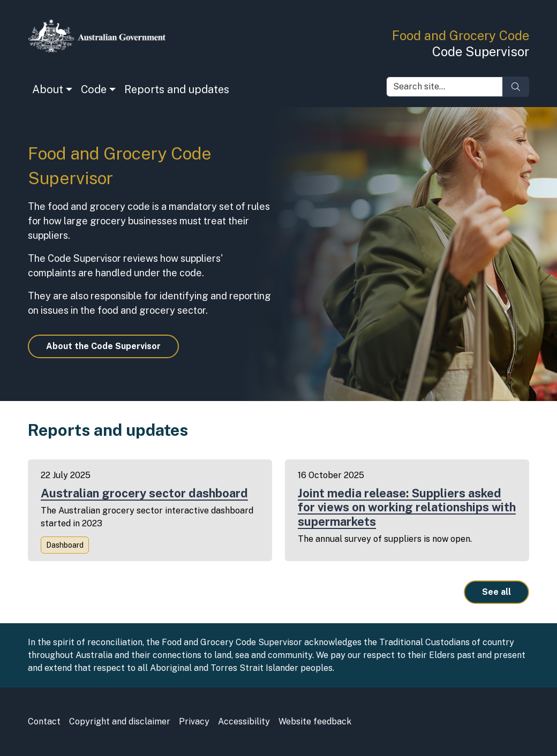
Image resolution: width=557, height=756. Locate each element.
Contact (44, 721)
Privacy (194, 721)
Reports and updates (177, 89)
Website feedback (315, 721)
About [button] (48, 89)
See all (496, 592)
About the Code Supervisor (103, 346)
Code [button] (94, 89)
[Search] (516, 87)
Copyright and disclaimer (120, 721)
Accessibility (244, 721)
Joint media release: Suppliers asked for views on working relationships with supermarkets (407, 507)
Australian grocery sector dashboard (144, 493)
